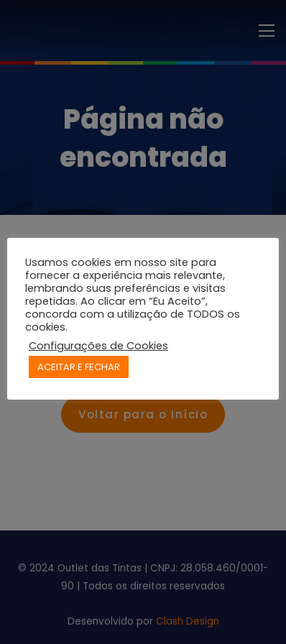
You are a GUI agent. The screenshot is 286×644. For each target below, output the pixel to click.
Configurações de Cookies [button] (98, 346)
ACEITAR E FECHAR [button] (79, 367)
